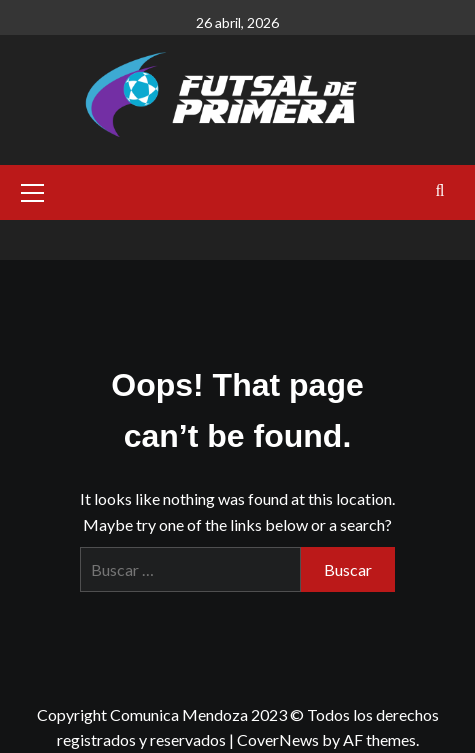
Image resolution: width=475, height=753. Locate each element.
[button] (33, 190)
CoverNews (278, 739)
